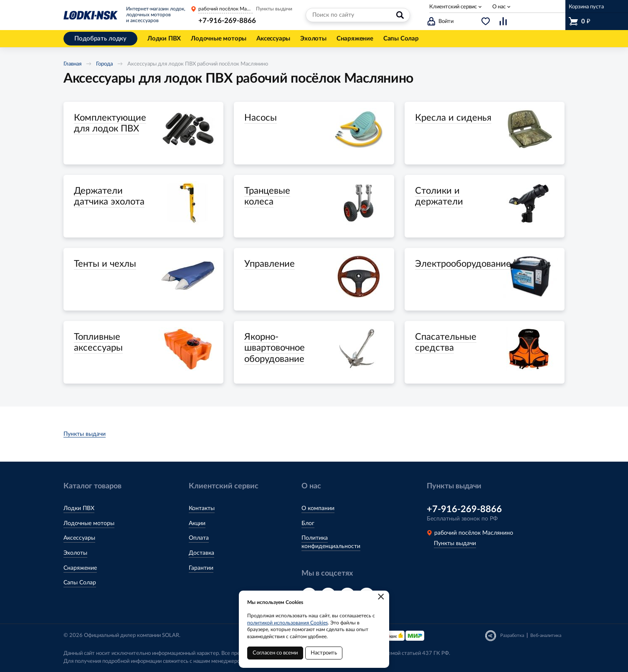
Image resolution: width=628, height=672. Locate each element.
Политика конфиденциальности (331, 542)
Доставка (201, 553)
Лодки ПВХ (79, 508)
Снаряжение (80, 568)
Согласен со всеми (275, 653)
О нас (499, 7)
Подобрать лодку (100, 39)
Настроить (324, 653)
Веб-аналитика (546, 635)
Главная (72, 64)
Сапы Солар (80, 583)
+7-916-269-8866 (227, 21)
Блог (308, 523)
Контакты (202, 508)
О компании (318, 508)
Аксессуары (79, 538)
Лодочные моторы (89, 523)
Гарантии (201, 568)
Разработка (512, 635)
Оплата (199, 538)
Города (104, 64)
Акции (197, 523)
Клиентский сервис (453, 7)
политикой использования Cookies (287, 623)
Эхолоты (75, 553)
